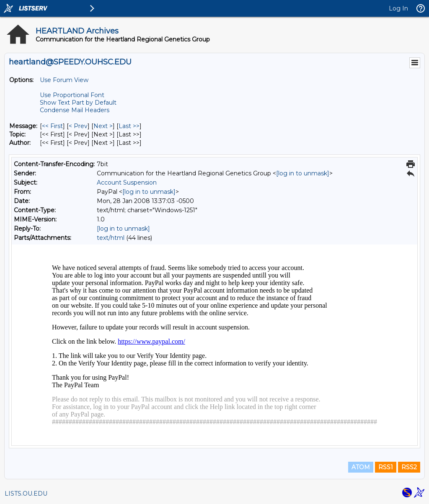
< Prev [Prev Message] (78, 126)
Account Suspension (127, 183)
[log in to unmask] (303, 173)
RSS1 (386, 467)
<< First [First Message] (52, 126)
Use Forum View (64, 80)
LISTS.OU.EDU (26, 494)
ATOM (361, 467)
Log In (398, 8)
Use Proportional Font (72, 95)
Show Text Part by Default (78, 103)
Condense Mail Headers (75, 110)
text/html (111, 238)
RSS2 (409, 467)
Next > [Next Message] (103, 126)
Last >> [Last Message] (129, 126)
